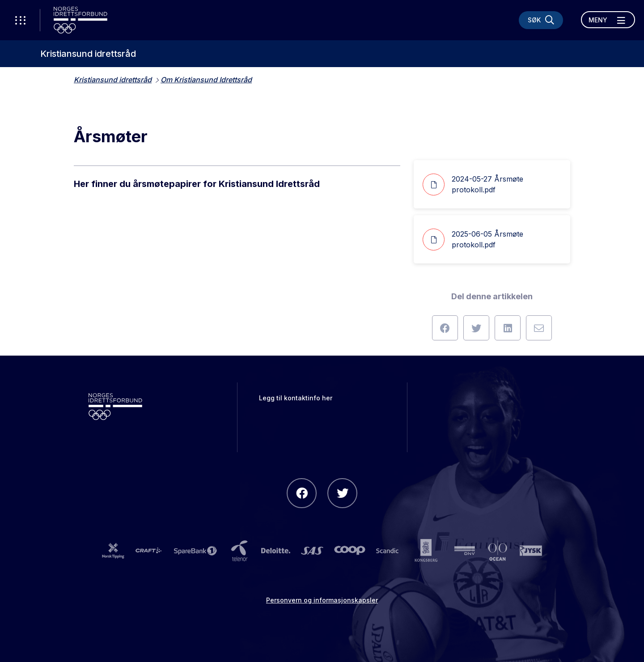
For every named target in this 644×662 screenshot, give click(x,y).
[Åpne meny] (608, 20)
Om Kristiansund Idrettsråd (206, 80)
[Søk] (541, 20)
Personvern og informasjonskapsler (322, 600)
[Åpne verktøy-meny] (20, 20)
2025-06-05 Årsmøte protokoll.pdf (473, 240)
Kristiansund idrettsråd (88, 54)
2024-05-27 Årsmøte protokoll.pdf (473, 185)
